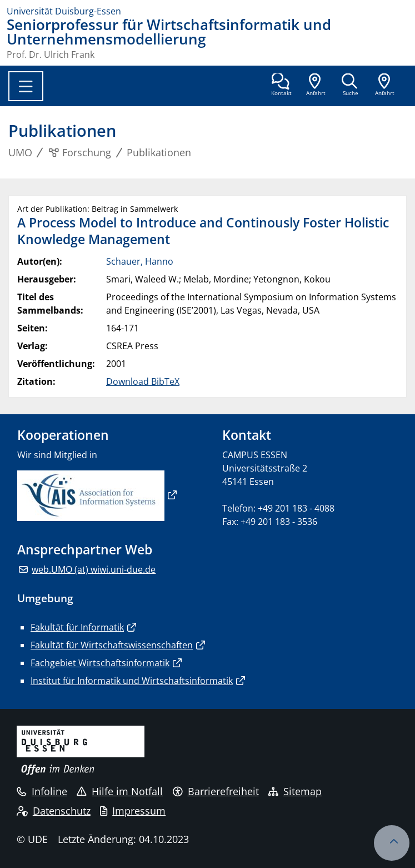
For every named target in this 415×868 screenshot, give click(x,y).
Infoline (42, 791)
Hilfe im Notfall (120, 791)
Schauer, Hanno (140, 261)
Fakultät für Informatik (77, 627)
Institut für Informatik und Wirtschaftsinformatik (132, 681)
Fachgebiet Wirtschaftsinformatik (100, 663)
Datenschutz (54, 811)
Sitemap (295, 791)
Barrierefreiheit (216, 791)
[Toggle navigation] (26, 86)
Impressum (133, 811)
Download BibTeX (143, 381)
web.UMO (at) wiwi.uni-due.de (94, 569)
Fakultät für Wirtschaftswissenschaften (112, 645)
